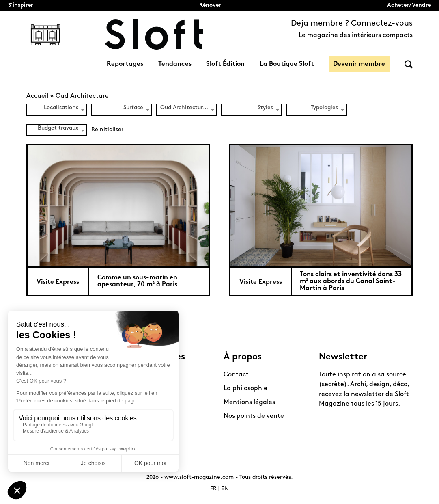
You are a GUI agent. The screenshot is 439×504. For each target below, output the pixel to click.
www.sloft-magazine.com (199, 477)
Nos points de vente (254, 416)
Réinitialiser (107, 130)
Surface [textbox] (133, 108)
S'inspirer (21, 5)
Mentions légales (249, 402)
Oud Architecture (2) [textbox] (188, 108)
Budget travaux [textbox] (58, 128)
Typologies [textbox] (324, 108)
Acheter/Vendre (409, 5)
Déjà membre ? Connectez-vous (352, 24)
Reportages (125, 64)
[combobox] (57, 110)
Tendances (175, 64)
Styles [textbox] (265, 108)
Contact (236, 375)
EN (225, 489)
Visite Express (58, 282)
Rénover (210, 5)
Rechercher (409, 64)
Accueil (37, 96)
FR (213, 489)
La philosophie (245, 389)
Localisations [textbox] (61, 108)
